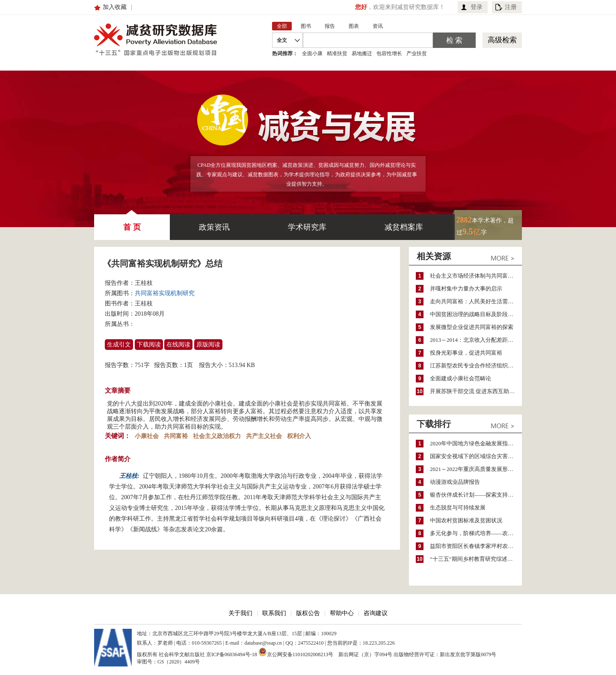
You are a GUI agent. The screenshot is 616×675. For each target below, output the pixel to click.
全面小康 (312, 53)
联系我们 (274, 613)
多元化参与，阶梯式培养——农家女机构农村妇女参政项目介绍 (476, 533)
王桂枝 (144, 283)
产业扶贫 (417, 53)
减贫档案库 (404, 227)
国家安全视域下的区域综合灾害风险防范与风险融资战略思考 (476, 456)
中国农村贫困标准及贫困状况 (466, 520)
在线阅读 (178, 345)
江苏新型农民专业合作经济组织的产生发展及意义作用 (476, 366)
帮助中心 (342, 613)
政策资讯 (214, 227)
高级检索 (502, 40)
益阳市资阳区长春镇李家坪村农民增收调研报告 (476, 546)
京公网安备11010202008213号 (296, 652)
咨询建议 (376, 613)
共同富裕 (176, 436)
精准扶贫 (337, 53)
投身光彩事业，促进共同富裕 (466, 353)
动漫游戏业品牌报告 (455, 482)
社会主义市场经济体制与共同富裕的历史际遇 (476, 276)
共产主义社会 (264, 436)
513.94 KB (242, 365)
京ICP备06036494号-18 (232, 654)
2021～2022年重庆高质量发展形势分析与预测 (476, 469)
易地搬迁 (362, 53)
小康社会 (147, 436)
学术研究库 (307, 227)
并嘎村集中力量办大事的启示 (466, 289)
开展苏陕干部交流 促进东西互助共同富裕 (476, 391)
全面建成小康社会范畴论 (461, 378)
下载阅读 (149, 345)
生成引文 (119, 345)
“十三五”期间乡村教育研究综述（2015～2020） (476, 559)
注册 (511, 7)
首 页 (132, 223)
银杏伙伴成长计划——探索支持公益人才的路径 (476, 495)
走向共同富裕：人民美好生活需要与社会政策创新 (476, 301)
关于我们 (240, 613)
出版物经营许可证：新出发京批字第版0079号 (445, 654)
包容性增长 (389, 53)
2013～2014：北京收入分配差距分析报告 (476, 340)
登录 (477, 7)
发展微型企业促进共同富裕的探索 (472, 327)
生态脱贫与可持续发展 (458, 508)
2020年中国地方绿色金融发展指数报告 (476, 443)
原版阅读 (208, 345)
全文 (282, 40)
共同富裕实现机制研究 (165, 293)
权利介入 (299, 436)
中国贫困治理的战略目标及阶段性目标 (476, 314)
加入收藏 (115, 7)
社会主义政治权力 (217, 436)
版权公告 (308, 613)
